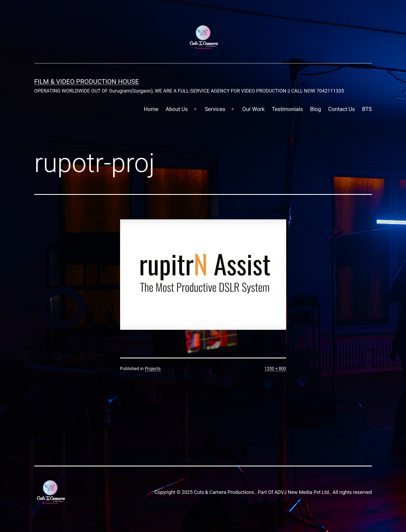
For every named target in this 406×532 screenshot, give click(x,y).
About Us (177, 109)
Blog (316, 109)
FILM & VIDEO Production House (87, 82)
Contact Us (341, 109)
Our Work (254, 109)
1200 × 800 (275, 369)
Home (151, 109)
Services (215, 109)
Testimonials (287, 109)
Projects (153, 369)
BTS (367, 109)
